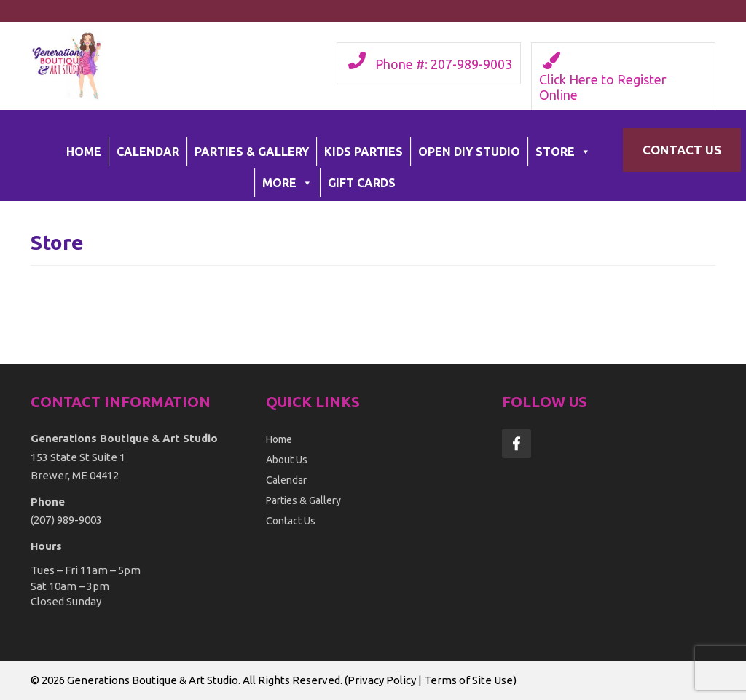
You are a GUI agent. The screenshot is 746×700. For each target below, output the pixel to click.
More (287, 183)
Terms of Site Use (468, 680)
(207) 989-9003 (66, 520)
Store (563, 152)
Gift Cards (362, 183)
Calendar (148, 152)
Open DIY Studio (469, 152)
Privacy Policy (382, 680)
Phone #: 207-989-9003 (444, 64)
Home (84, 152)
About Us (287, 460)
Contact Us (682, 150)
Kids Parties (364, 152)
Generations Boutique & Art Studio (153, 680)
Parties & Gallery (252, 152)
